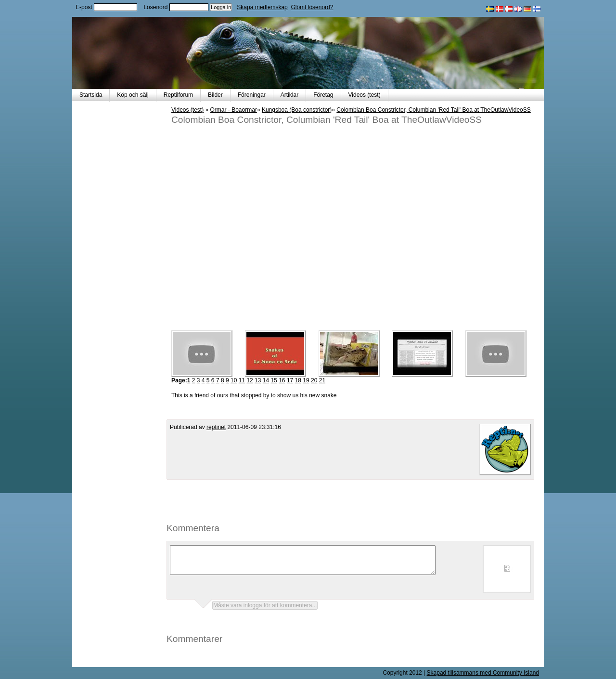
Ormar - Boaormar (234, 110)
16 (282, 380)
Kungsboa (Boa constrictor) (297, 110)
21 (322, 380)
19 (306, 380)
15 (274, 380)
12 (250, 380)
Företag (323, 95)
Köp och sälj (133, 95)
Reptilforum (178, 95)
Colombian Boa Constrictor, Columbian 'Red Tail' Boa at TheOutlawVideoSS (433, 110)
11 (242, 380)
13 (258, 380)
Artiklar (289, 95)
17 (290, 380)
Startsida (91, 95)
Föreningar (252, 95)
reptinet (216, 427)
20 (314, 380)
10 (234, 380)
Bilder (215, 95)
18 (298, 380)
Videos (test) (365, 95)
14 (266, 380)
